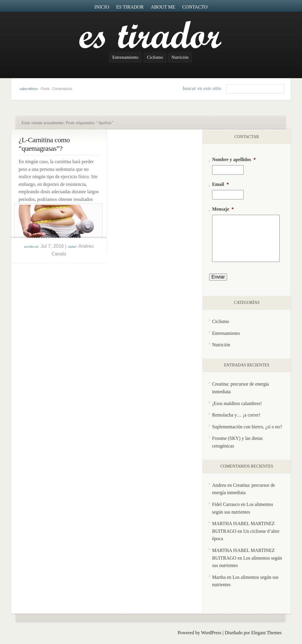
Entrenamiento (125, 57)
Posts (45, 89)
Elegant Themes (266, 633)
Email (220, 184)
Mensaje (223, 209)
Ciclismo (155, 57)
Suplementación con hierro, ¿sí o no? (247, 427)
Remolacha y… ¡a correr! (236, 415)
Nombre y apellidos (234, 159)
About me (163, 7)
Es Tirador (130, 7)
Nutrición (180, 57)
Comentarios (62, 89)
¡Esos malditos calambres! (237, 403)
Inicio (102, 7)
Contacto (195, 7)
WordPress (211, 633)
